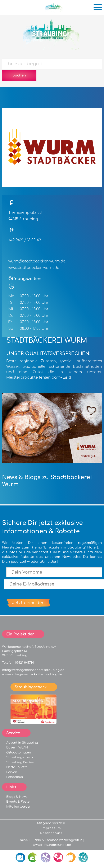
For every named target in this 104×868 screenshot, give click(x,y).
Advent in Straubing (22, 743)
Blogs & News (17, 797)
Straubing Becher (20, 762)
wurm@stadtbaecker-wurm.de (37, 261)
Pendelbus (15, 777)
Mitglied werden (19, 807)
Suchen (19, 75)
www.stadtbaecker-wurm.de (34, 268)
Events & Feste (18, 802)
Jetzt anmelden (28, 603)
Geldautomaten (19, 752)
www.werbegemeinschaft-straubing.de (32, 674)
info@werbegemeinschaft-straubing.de (33, 670)
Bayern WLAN (17, 747)
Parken (12, 772)
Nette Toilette (17, 767)
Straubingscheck (20, 757)
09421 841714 (24, 663)
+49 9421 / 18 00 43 (25, 240)
